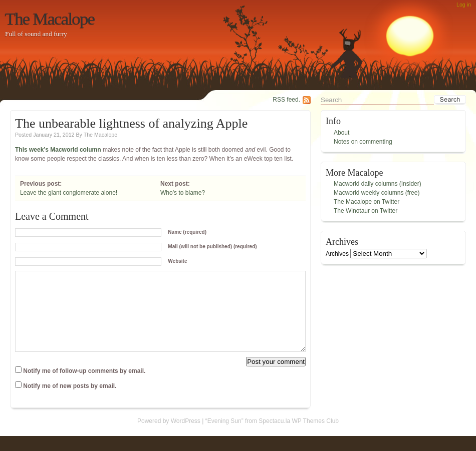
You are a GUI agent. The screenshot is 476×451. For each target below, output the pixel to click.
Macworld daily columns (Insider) (378, 184)
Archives (337, 254)
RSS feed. (286, 100)
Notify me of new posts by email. (70, 401)
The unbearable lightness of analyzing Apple (131, 123)
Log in (464, 5)
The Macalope (50, 19)
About (341, 133)
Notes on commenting (363, 142)
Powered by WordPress (169, 436)
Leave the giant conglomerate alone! (69, 193)
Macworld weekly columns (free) (377, 193)
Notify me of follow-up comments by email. (84, 386)
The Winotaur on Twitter (366, 211)
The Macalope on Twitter (367, 202)
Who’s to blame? (183, 193)
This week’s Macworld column (58, 150)
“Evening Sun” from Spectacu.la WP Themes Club (272, 436)
